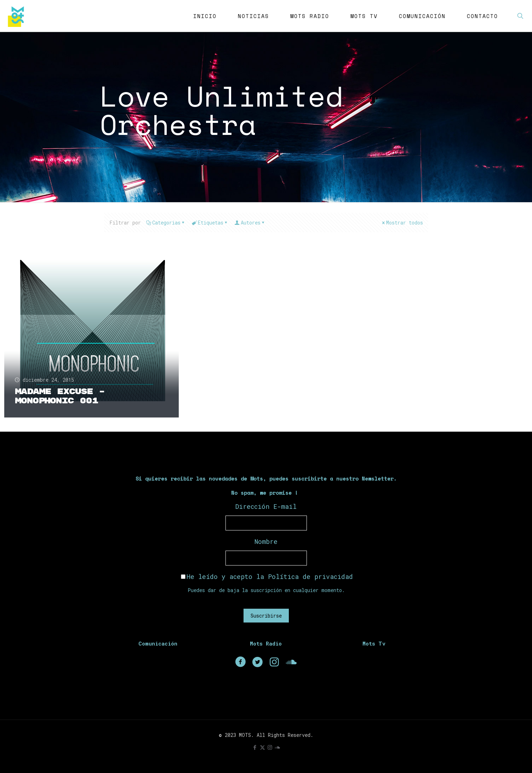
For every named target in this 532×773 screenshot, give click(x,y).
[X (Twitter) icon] (262, 747)
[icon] (277, 747)
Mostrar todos (402, 223)
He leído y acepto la (267, 576)
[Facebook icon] (255, 747)
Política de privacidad (310, 576)
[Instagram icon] (270, 747)
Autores (250, 223)
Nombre (266, 541)
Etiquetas (210, 223)
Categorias (166, 223)
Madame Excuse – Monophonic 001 (60, 396)
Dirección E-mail (266, 506)
